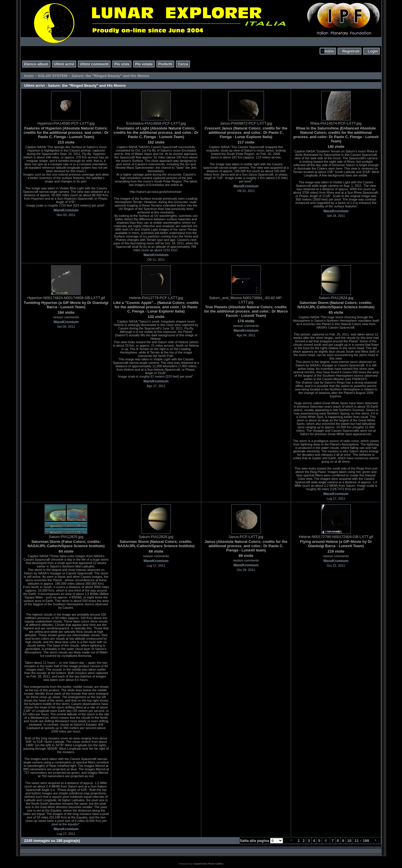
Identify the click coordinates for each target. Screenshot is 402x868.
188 (366, 841)
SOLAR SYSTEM (53, 76)
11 (356, 841)
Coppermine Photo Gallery (208, 864)
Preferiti (165, 64)
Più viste (122, 64)
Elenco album (36, 64)
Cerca (183, 64)
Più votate (144, 64)
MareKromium (66, 210)
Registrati (351, 51)
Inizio (329, 51)
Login (373, 51)
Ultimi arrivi (64, 64)
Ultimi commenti (94, 64)
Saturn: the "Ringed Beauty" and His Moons (110, 76)
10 (349, 841)
